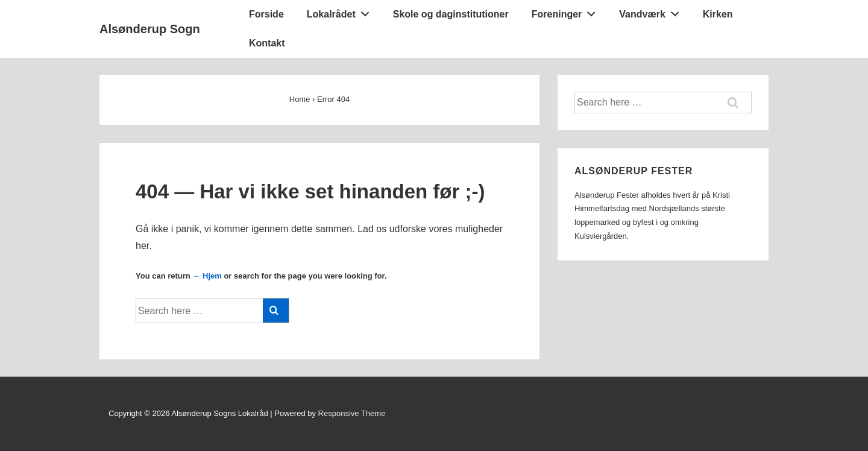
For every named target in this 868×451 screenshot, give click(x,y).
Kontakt (267, 43)
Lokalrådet (341, 11)
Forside (266, 14)
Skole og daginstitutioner (451, 14)
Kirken (718, 14)
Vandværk (652, 11)
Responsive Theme (352, 413)
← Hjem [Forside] (207, 276)
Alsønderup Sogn (150, 29)
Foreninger (567, 11)
